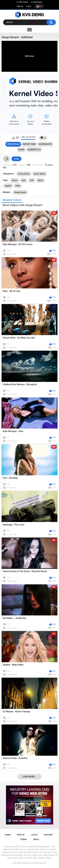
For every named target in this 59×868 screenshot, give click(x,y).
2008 (18, 186)
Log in (29, 6)
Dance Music (40, 174)
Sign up (20, 6)
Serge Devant (20, 192)
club (32, 180)
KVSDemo (26, 863)
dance (40, 180)
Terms (23, 839)
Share (21, 150)
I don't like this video (18, 138)
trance (15, 180)
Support (48, 835)
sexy (24, 180)
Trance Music (24, 174)
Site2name (38, 2)
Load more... (29, 777)
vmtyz (16, 159)
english (8, 186)
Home (8, 835)
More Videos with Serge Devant (22, 205)
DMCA (36, 839)
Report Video (29, 144)
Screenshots (45, 144)
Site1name (23, 2)
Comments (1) (34, 150)
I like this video (13, 138)
